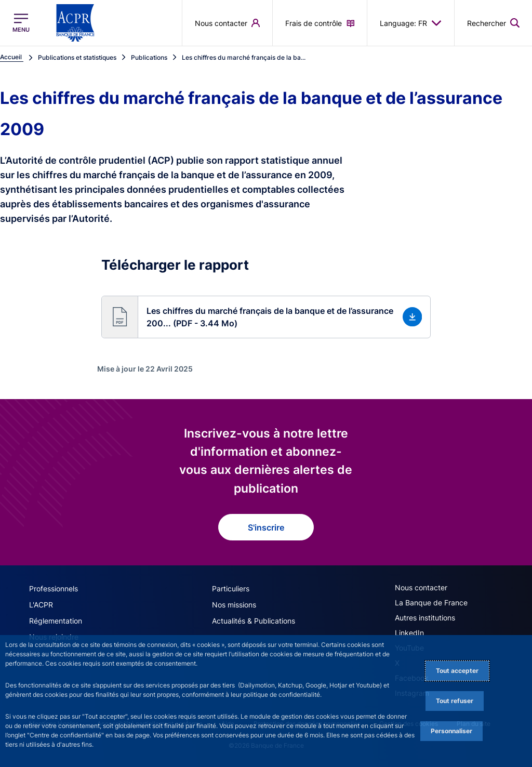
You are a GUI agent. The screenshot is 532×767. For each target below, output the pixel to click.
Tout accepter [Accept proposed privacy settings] (457, 671)
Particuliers (231, 589)
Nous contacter (421, 587)
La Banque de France (431, 603)
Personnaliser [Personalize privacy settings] (451, 731)
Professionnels (54, 589)
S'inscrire (266, 527)
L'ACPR (41, 605)
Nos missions (234, 605)
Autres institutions (425, 618)
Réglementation (56, 621)
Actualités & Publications (254, 621)
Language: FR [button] (411, 23)
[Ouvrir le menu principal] (21, 23)
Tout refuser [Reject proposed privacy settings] (455, 701)
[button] (266, 317)
